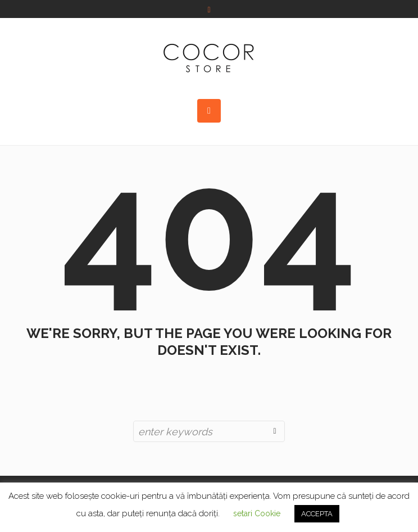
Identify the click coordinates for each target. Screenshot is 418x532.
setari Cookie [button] (257, 513)
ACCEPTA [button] (317, 514)
